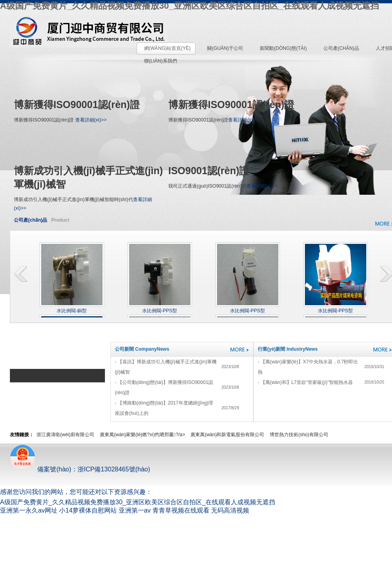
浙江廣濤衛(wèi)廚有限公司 (65, 435)
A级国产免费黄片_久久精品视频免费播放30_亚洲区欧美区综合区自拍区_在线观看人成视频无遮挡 (189, 6)
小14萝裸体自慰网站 (88, 510)
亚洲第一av (135, 510)
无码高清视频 (230, 510)
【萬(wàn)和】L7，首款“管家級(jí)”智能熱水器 (307, 382)
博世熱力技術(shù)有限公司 (299, 435)
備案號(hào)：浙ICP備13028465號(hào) (80, 469)
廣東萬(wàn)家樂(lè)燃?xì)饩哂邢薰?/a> (142, 435)
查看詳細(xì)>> (91, 120)
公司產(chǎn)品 (30, 220)
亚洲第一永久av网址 (29, 510)
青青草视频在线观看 (181, 510)
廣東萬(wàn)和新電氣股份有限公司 (227, 435)
